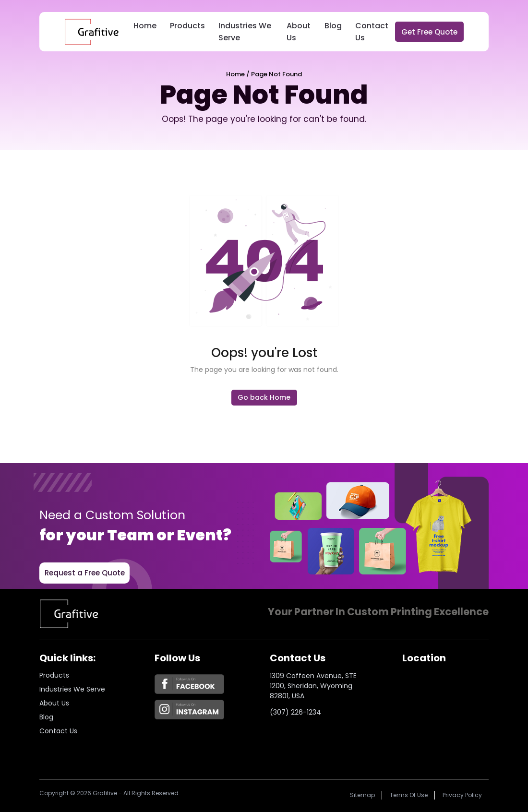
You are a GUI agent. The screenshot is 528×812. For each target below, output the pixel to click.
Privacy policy (462, 795)
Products (187, 26)
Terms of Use (409, 795)
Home (145, 26)
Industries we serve (72, 689)
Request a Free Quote (85, 573)
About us (54, 703)
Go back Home (264, 397)
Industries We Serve (245, 32)
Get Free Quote (429, 32)
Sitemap (362, 795)
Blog (333, 26)
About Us (299, 32)
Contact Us (372, 32)
